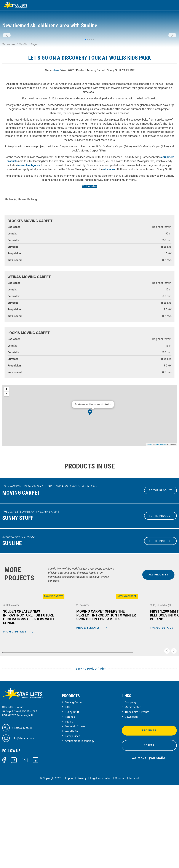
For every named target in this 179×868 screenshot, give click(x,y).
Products (149, 811)
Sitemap (120, 859)
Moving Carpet (74, 783)
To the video (90, 241)
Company (130, 783)
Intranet (134, 859)
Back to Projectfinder (89, 749)
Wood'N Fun (72, 812)
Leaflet (150, 499)
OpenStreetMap (161, 499)
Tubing (69, 802)
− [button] (6, 448)
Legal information (101, 859)
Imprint (69, 859)
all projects (158, 629)
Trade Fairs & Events (137, 792)
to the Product (160, 545)
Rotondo (70, 797)
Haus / (57, 125)
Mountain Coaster (76, 807)
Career (149, 826)
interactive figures (29, 220)
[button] (7, 63)
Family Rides (73, 816)
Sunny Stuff (72, 792)
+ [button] (6, 444)
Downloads (131, 797)
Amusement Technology (80, 821)
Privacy (82, 859)
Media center (133, 788)
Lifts (68, 788)
